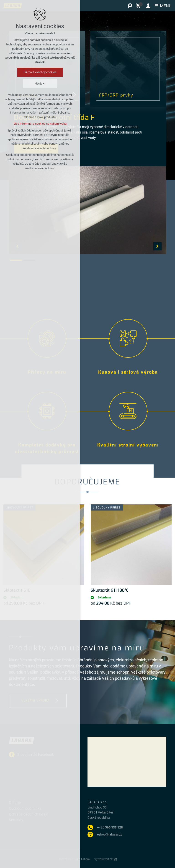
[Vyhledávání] (130, 6)
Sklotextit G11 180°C (110, 590)
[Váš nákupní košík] (139, 6)
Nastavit (40, 83)
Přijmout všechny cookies (40, 72)
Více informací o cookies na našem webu (40, 124)
